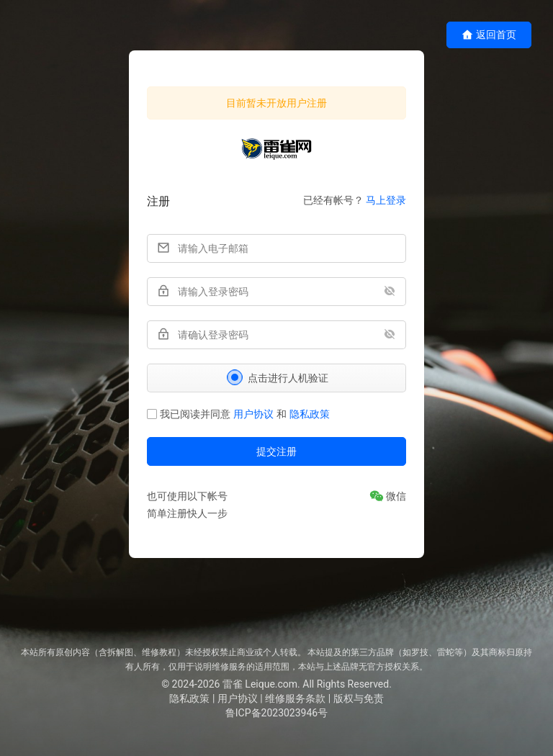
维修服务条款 (295, 698)
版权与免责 (359, 698)
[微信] (388, 496)
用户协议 (253, 414)
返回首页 (489, 35)
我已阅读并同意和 (238, 414)
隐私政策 (310, 414)
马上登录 (386, 200)
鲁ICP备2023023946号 (276, 713)
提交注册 (276, 451)
